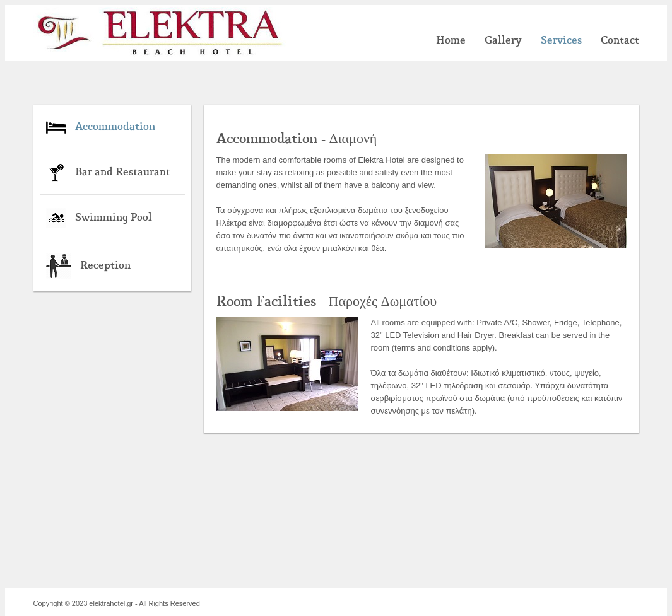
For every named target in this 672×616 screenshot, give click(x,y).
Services (561, 40)
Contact (620, 40)
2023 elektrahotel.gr (103, 603)
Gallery (503, 40)
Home (451, 40)
